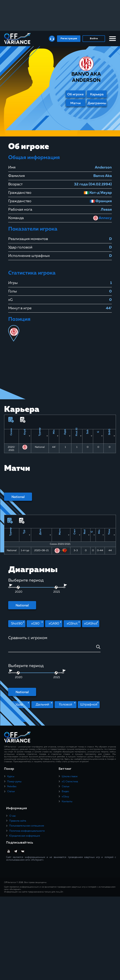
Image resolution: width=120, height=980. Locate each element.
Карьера (97, 95)
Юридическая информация (25, 836)
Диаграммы (97, 103)
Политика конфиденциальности (27, 831)
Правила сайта (18, 821)
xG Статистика (70, 782)
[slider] (56, 587)
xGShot (72, 624)
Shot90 (17, 624)
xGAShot (91, 624)
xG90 (35, 624)
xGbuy (65, 797)
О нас (13, 816)
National (18, 497)
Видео (65, 792)
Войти (94, 39)
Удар (19, 705)
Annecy (102, 218)
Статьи (11, 792)
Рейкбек (12, 787)
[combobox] (54, 648)
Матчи (75, 103)
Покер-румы (14, 782)
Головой (66, 705)
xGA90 (54, 624)
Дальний (42, 705)
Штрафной (89, 705)
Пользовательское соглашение (27, 826)
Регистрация (69, 39)
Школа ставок (70, 777)
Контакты (67, 802)
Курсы (11, 777)
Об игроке (75, 95)
